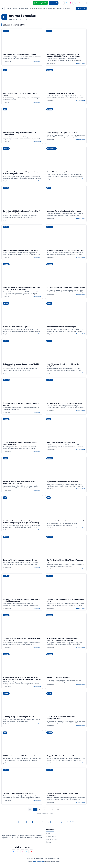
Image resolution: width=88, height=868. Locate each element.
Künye (48, 833)
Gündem (9, 8)
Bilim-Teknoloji (57, 8)
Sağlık (50, 8)
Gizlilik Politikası (51, 836)
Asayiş (40, 8)
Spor (26, 8)
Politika (15, 8)
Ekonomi (21, 8)
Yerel (36, 8)
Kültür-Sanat (67, 8)
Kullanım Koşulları (52, 839)
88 (53, 809)
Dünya (31, 8)
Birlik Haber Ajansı (38, 861)
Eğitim (45, 8)
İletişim (48, 842)
